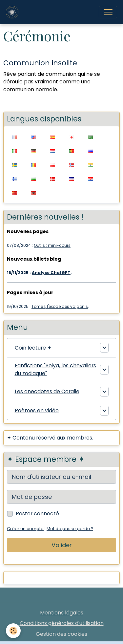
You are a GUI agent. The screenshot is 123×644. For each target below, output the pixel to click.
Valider (62, 545)
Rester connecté (37, 514)
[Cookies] (13, 631)
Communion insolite (40, 63)
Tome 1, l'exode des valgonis (60, 306)
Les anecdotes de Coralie (47, 391)
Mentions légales (62, 613)
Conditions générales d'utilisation (62, 623)
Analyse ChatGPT (51, 273)
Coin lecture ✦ (33, 348)
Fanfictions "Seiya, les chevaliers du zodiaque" (55, 369)
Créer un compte (25, 529)
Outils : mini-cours (52, 245)
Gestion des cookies (61, 634)
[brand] (14, 12)
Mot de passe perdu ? (70, 529)
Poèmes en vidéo (37, 410)
